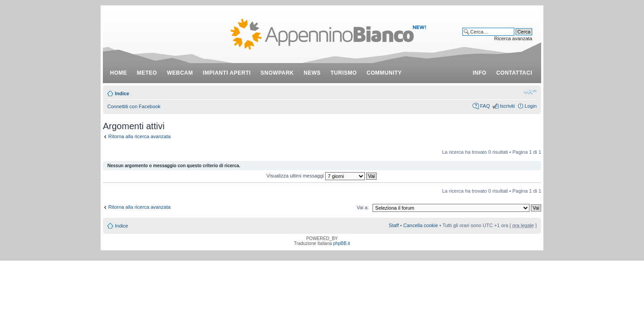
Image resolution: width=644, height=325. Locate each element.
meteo (147, 73)
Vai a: (362, 207)
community (384, 73)
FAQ (485, 106)
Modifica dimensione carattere (530, 92)
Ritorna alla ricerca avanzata (139, 136)
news (312, 73)
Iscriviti (507, 106)
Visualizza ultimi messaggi (322, 176)
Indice (122, 93)
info (480, 73)
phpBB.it (342, 243)
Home (119, 73)
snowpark (277, 73)
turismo (344, 73)
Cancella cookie (421, 225)
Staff (394, 225)
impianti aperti (227, 73)
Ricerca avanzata (513, 38)
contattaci (514, 73)
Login (531, 106)
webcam (180, 73)
